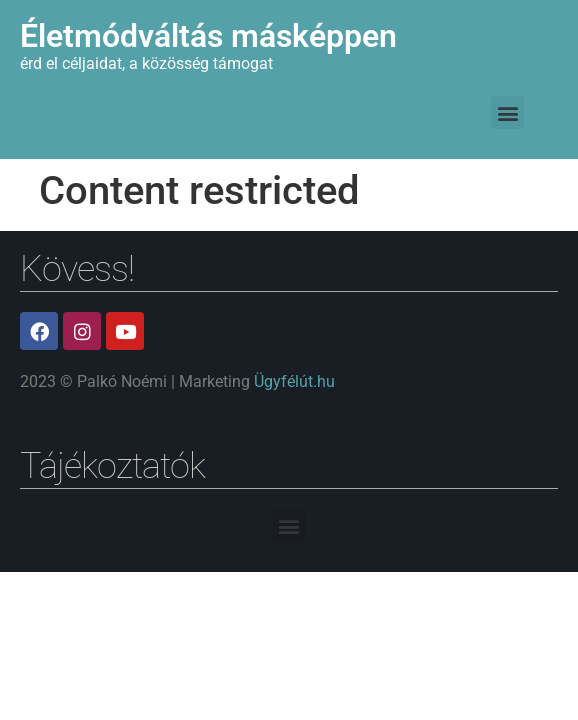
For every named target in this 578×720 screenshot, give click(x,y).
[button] (507, 112)
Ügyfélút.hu (294, 381)
